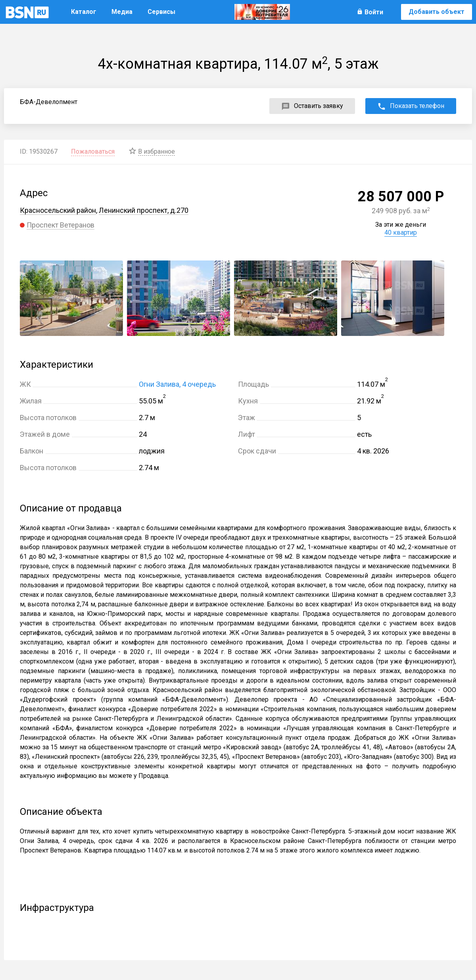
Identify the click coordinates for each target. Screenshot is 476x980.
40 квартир (401, 232)
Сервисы (161, 12)
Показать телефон (417, 106)
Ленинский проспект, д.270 (144, 210)
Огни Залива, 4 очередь (177, 384)
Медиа (122, 12)
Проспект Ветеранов (60, 225)
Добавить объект (437, 12)
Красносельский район (58, 210)
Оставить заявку (319, 106)
